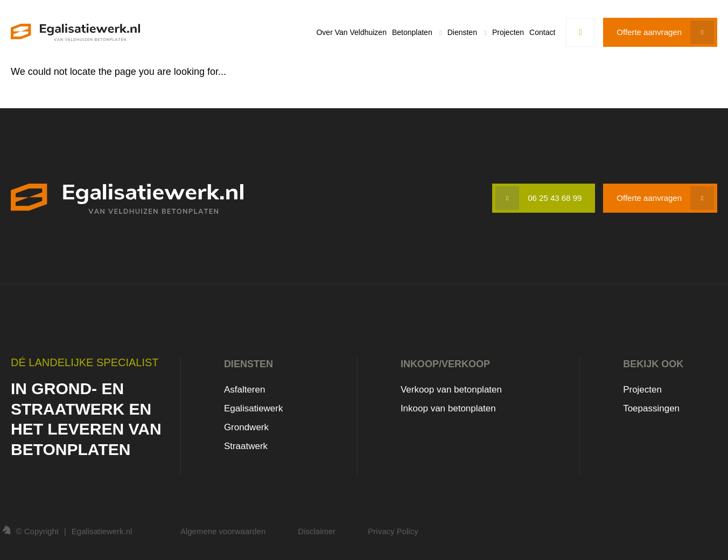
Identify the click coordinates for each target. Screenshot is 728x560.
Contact (542, 32)
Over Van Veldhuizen (351, 32)
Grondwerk (246, 427)
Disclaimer (317, 531)
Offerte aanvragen (649, 32)
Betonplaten (412, 32)
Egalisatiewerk (254, 408)
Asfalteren (245, 390)
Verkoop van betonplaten (451, 390)
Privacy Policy (393, 531)
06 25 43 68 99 (555, 198)
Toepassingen (651, 408)
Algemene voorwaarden (223, 531)
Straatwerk (246, 446)
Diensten (462, 32)
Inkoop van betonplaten (448, 408)
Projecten (508, 32)
